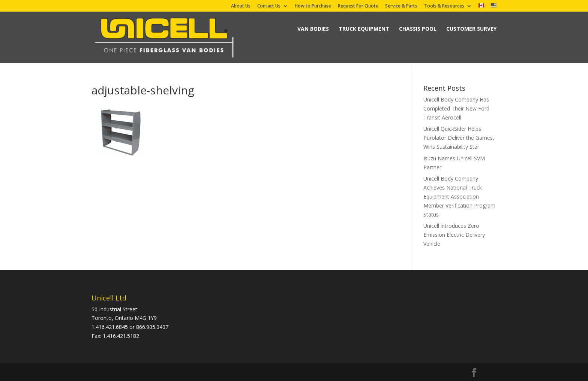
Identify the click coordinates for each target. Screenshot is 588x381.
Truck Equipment (364, 29)
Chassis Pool (418, 29)
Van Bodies (313, 29)
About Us (241, 6)
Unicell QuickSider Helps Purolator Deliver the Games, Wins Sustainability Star (459, 138)
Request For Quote (358, 6)
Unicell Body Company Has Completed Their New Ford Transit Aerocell (456, 108)
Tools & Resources (444, 6)
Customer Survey (471, 29)
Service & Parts (401, 6)
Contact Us (269, 6)
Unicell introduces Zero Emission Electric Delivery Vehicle (454, 235)
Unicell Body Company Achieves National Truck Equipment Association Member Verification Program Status (459, 196)
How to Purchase (313, 6)
